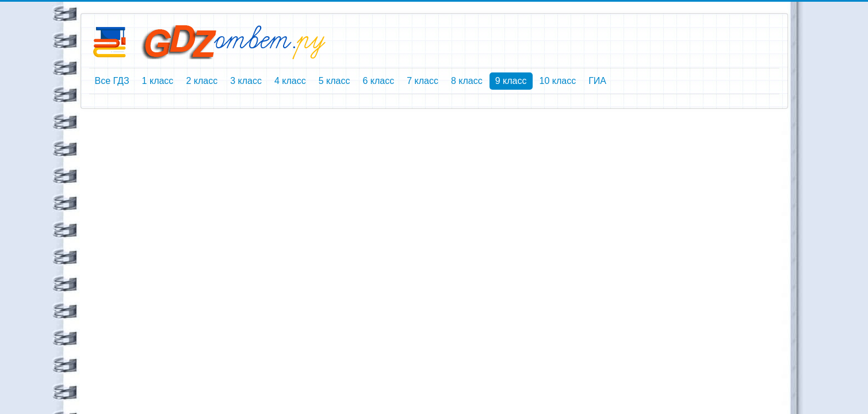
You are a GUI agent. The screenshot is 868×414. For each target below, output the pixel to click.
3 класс (246, 81)
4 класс (290, 81)
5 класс (334, 81)
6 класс (378, 81)
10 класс (558, 81)
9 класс (511, 81)
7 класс (422, 81)
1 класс (158, 81)
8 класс (467, 81)
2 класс (202, 81)
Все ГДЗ (112, 81)
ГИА (597, 81)
